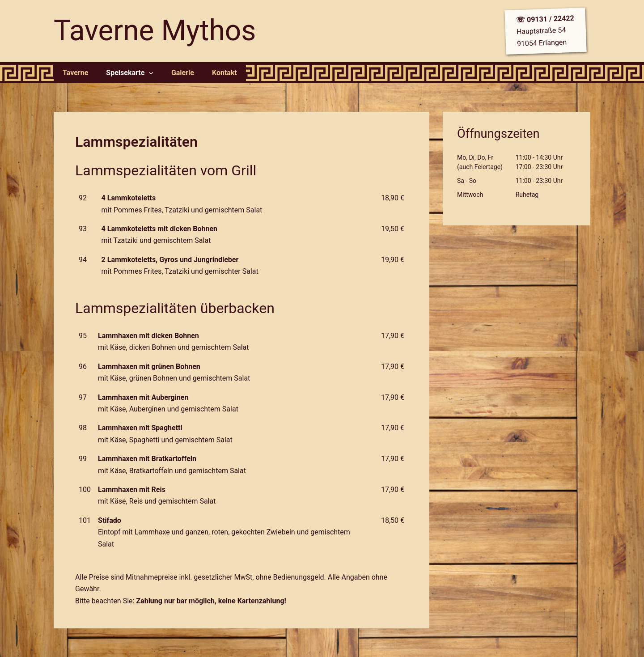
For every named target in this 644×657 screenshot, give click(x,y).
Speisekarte (124, 73)
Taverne (74, 73)
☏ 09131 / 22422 (545, 19)
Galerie (174, 73)
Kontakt (212, 73)
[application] (144, 73)
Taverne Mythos (155, 31)
